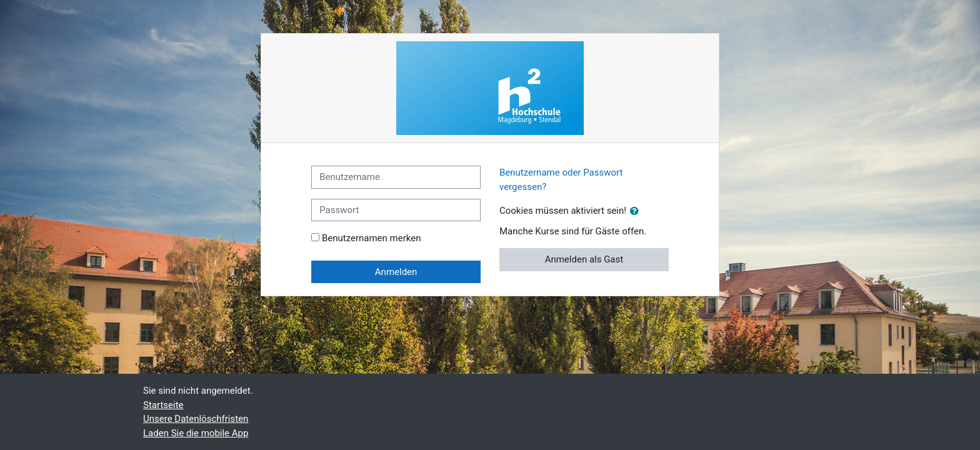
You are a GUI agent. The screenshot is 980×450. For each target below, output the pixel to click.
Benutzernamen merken (372, 238)
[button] (637, 212)
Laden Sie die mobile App (196, 433)
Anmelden (396, 272)
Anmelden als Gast (584, 259)
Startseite (163, 405)
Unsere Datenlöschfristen (196, 419)
